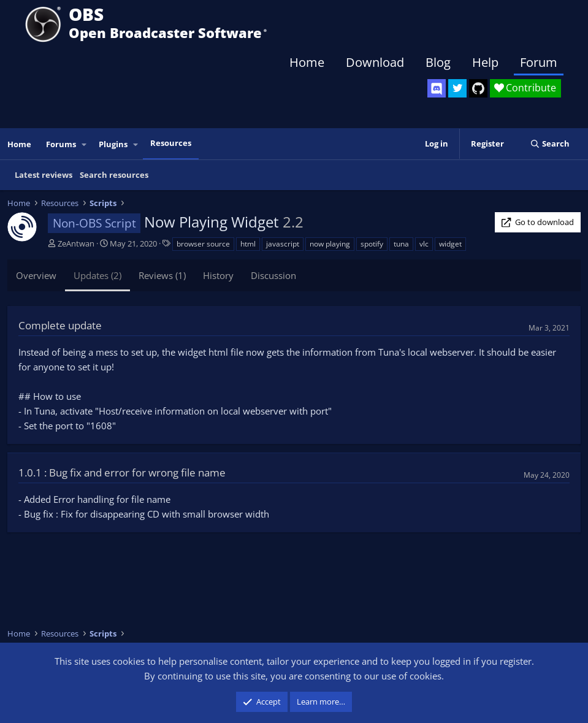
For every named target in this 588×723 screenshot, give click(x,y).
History (218, 275)
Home (307, 62)
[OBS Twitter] (457, 88)
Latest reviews (44, 175)
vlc (424, 244)
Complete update (60, 325)
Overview (36, 275)
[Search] (550, 144)
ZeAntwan (76, 243)
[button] (85, 144)
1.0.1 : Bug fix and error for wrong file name (122, 472)
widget (450, 244)
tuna (401, 244)
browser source (203, 244)
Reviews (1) (162, 275)
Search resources (114, 175)
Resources (171, 143)
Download (375, 62)
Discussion (273, 275)
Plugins (113, 144)
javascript (283, 244)
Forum (539, 62)
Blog (438, 62)
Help (485, 62)
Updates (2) (97, 275)
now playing (330, 244)
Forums (61, 144)
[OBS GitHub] (478, 88)
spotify (372, 244)
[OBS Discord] (437, 88)
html (248, 244)
